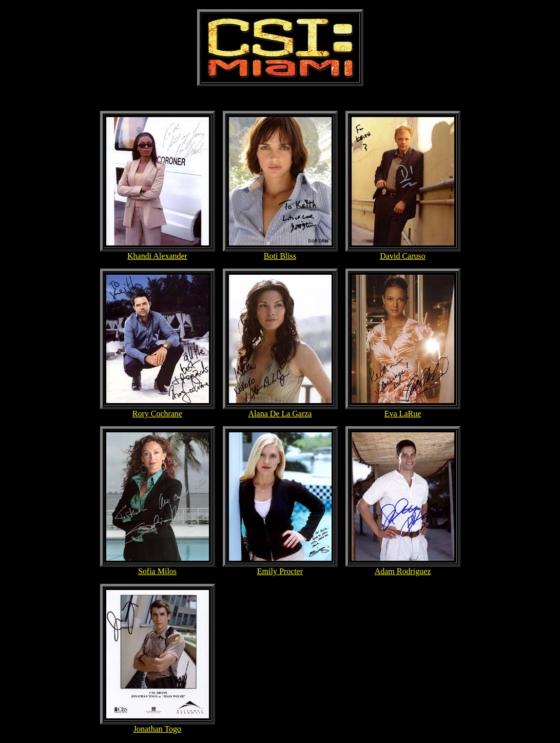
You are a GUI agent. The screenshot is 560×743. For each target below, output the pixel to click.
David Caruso (402, 256)
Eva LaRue (403, 414)
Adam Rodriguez (403, 571)
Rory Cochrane (157, 414)
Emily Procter (280, 571)
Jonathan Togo (157, 729)
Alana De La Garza (280, 414)
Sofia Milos (157, 571)
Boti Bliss (280, 256)
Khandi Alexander (157, 256)
